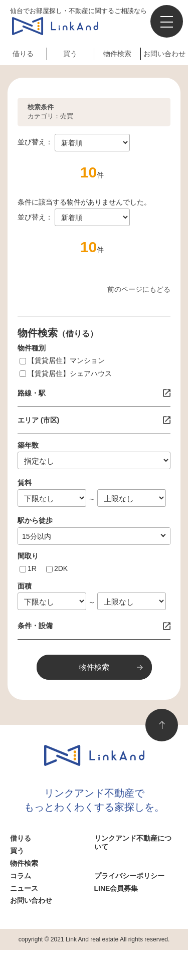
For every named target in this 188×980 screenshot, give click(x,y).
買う (70, 54)
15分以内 (37, 536)
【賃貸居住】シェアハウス (70, 373)
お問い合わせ (164, 54)
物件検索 (117, 54)
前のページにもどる (139, 289)
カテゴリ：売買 (50, 112)
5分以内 (35, 536)
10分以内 (37, 536)
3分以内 (35, 536)
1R (32, 568)
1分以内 (35, 536)
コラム (21, 876)
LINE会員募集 (116, 888)
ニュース (24, 888)
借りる (23, 54)
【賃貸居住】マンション (66, 360)
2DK (61, 568)
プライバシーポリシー (129, 876)
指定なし (36, 536)
